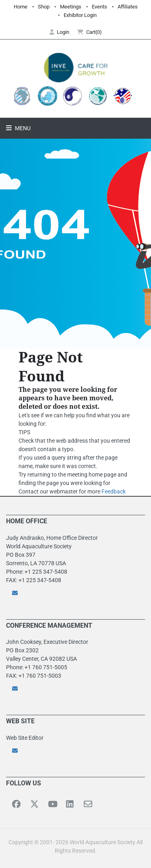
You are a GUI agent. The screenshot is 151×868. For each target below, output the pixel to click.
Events (99, 7)
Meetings (71, 7)
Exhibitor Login (80, 15)
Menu (22, 128)
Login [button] (59, 32)
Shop (44, 7)
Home (21, 7)
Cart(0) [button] (90, 32)
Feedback (114, 491)
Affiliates (128, 7)
